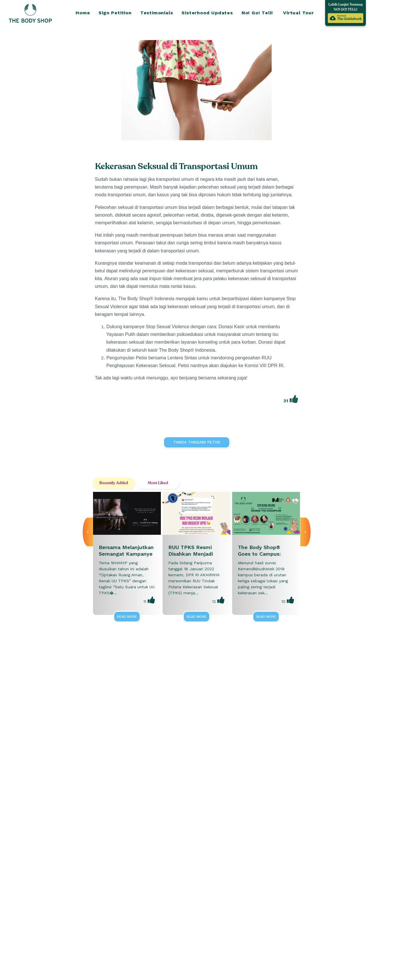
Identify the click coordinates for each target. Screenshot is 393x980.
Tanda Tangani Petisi (197, 442)
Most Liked (158, 483)
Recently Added (114, 483)
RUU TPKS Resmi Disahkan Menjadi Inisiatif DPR (191, 554)
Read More (127, 617)
